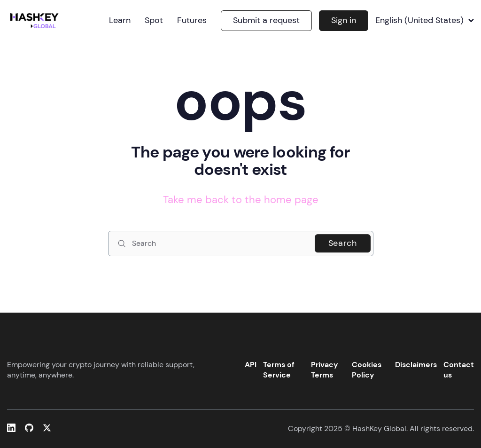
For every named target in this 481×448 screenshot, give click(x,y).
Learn (120, 21)
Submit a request (266, 20)
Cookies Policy (367, 370)
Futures (192, 21)
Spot (154, 21)
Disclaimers (416, 365)
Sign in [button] (344, 20)
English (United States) (425, 21)
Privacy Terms (325, 370)
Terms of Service (279, 370)
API (251, 365)
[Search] (241, 244)
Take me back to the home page (241, 200)
